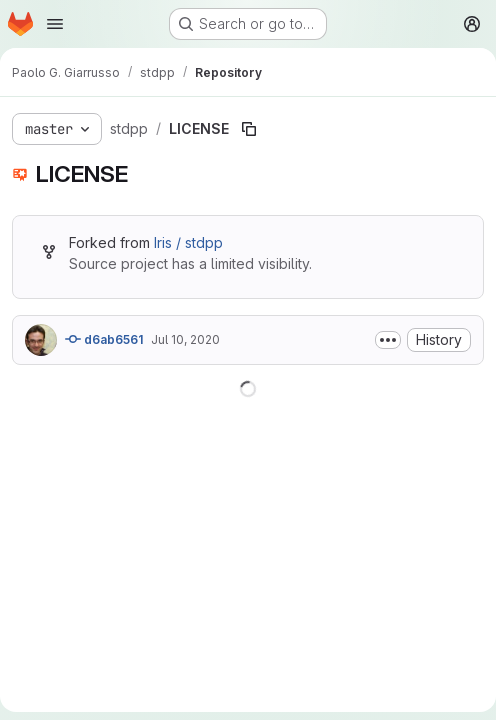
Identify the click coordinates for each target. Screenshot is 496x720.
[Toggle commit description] (388, 340)
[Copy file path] (249, 129)
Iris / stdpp (188, 242)
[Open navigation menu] (55, 24)
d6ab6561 (104, 339)
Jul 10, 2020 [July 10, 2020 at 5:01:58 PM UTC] (185, 339)
